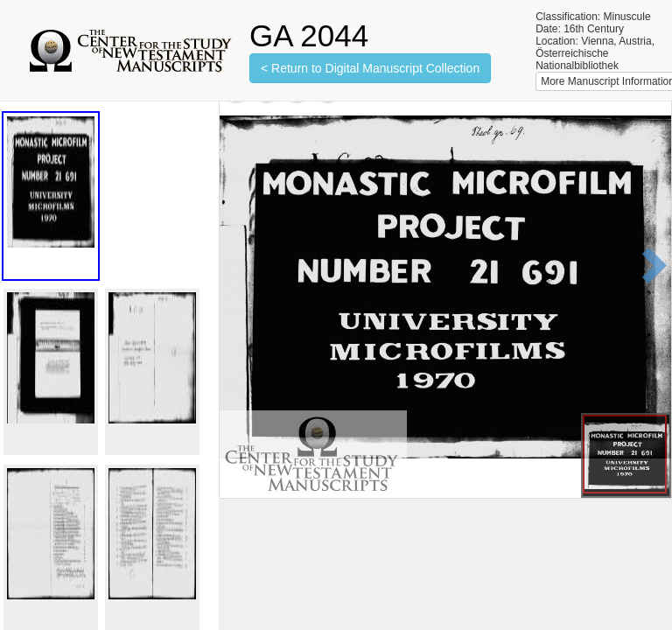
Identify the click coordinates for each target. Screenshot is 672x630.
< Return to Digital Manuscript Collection (370, 68)
